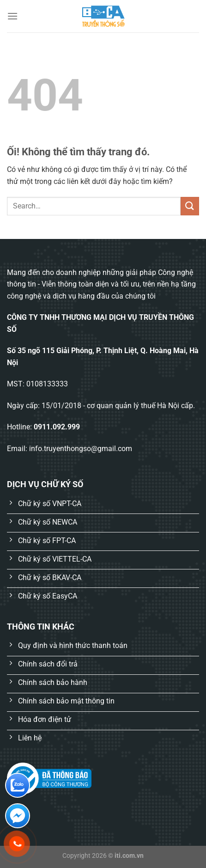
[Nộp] (190, 206)
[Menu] (12, 16)
